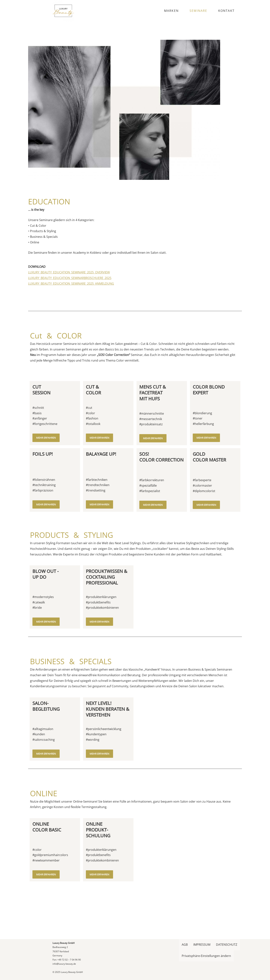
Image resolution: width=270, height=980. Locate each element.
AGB (185, 945)
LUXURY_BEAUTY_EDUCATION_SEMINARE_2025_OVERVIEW (69, 304)
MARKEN (171, 11)
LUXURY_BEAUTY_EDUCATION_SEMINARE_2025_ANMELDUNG (71, 315)
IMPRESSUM (202, 945)
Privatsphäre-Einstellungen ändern (206, 956)
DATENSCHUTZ (227, 945)
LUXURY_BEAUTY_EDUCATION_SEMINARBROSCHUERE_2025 (70, 310)
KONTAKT (226, 11)
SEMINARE (198, 11)
